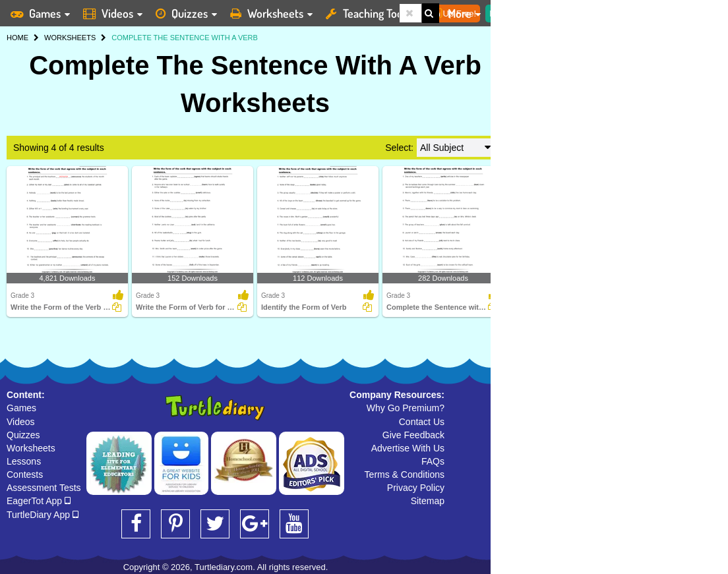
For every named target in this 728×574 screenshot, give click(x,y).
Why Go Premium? (406, 408)
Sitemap (428, 501)
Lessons (24, 461)
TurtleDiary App (43, 515)
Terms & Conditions (405, 474)
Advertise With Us (408, 448)
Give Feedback (413, 435)
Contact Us (422, 422)
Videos (21, 422)
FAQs (433, 461)
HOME (17, 38)
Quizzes (23, 435)
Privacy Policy (416, 488)
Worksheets (31, 448)
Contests (25, 474)
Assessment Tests (44, 488)
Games (21, 408)
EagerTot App (39, 501)
